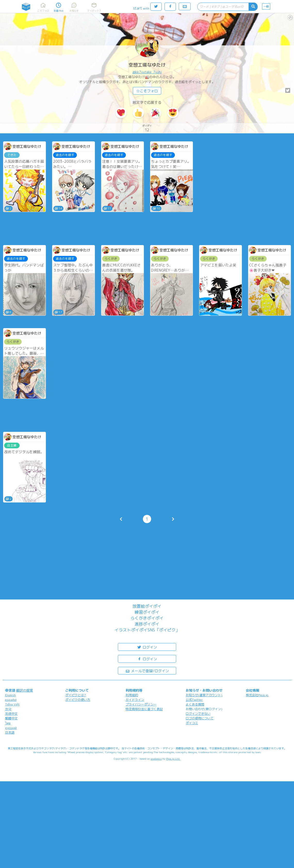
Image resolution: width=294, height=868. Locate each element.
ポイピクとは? (76, 695)
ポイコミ (192, 723)
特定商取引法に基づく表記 (144, 709)
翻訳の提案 (25, 690)
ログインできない (198, 714)
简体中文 (11, 714)
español (11, 700)
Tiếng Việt (12, 704)
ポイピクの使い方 (78, 700)
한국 (8, 709)
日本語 (10, 732)
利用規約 (132, 695)
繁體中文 (11, 718)
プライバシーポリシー (141, 704)
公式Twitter (194, 700)
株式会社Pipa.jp (257, 695)
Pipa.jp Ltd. (173, 759)
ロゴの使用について (200, 718)
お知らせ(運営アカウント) (204, 695)
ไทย (8, 723)
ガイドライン (135, 700)
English (10, 695)
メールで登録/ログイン (147, 671)
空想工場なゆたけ (147, 65)
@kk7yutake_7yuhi (147, 72)
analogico (156, 759)
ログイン (147, 647)
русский (11, 728)
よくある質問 (195, 704)
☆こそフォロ (147, 91)
